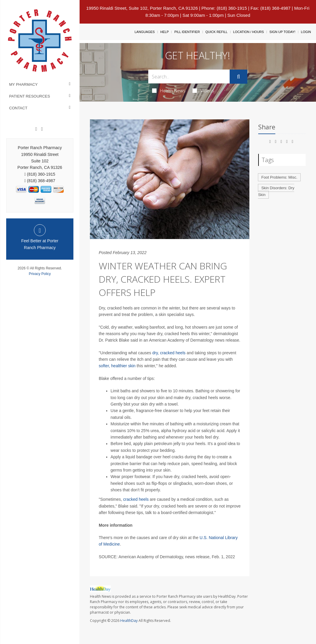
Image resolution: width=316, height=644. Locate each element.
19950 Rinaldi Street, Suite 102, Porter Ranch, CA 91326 (142, 8)
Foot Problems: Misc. (279, 177)
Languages (144, 32)
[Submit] (238, 77)
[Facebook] (36, 129)
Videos (203, 90)
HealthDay (129, 621)
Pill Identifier (187, 32)
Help (165, 32)
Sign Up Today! (282, 32)
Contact (18, 108)
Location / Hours (248, 32)
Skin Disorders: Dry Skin (276, 191)
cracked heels (135, 499)
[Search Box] (189, 76)
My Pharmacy (23, 84)
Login (306, 32)
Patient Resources (30, 96)
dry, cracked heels (169, 353)
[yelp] (42, 129)
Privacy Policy (40, 274)
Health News (169, 90)
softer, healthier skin (117, 366)
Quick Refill (217, 32)
